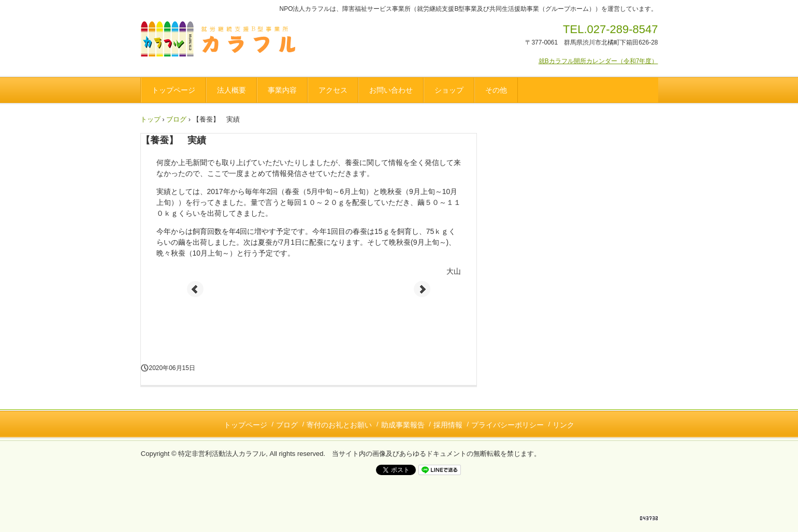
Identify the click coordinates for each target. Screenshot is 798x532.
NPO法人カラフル (222, 41)
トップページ (173, 90)
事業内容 (282, 90)
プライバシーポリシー (507, 425)
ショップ (449, 90)
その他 (496, 90)
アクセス (333, 90)
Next (422, 289)
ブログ (176, 119)
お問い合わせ (391, 90)
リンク (563, 425)
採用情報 (448, 425)
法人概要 (231, 90)
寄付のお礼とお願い (339, 425)
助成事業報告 (403, 425)
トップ (150, 119)
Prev (195, 289)
